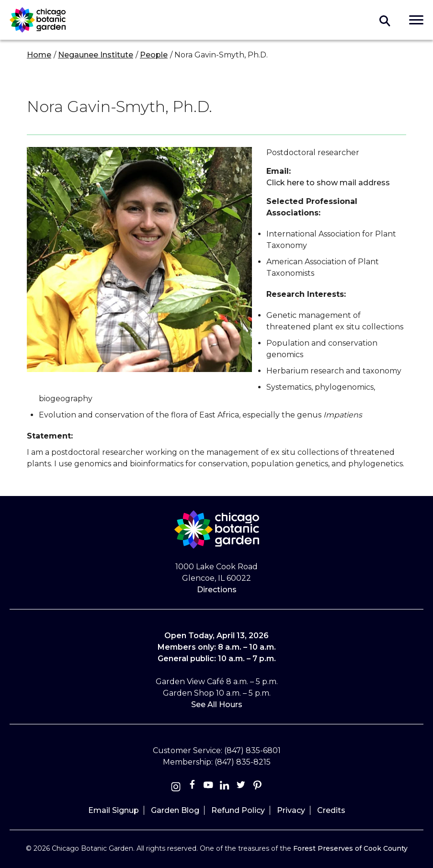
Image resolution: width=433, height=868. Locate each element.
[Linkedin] (225, 787)
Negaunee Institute (96, 55)
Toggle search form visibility (385, 20)
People (154, 55)
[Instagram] (176, 787)
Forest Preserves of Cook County (350, 848)
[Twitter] (242, 787)
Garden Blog (175, 810)
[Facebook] (193, 787)
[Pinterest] (257, 787)
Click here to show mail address (328, 183)
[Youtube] (208, 787)
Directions (217, 590)
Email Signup (114, 810)
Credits (331, 810)
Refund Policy (238, 810)
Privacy (291, 810)
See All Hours (217, 705)
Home (39, 55)
